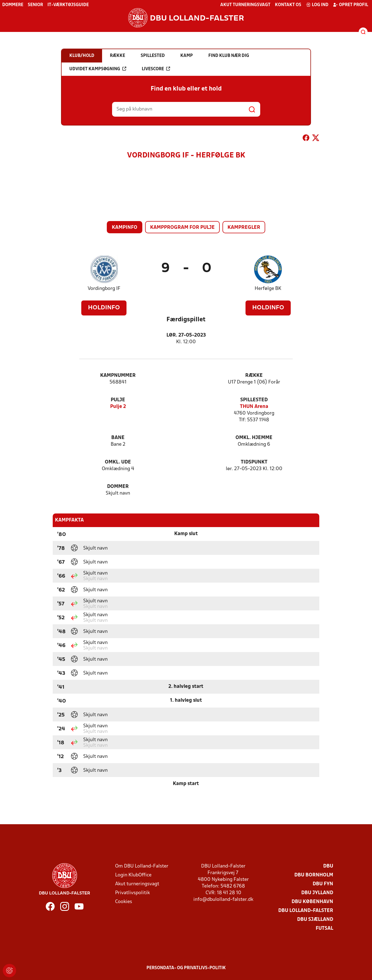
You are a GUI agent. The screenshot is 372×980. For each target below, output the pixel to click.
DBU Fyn (323, 884)
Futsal (324, 928)
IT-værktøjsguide (68, 5)
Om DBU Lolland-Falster (142, 866)
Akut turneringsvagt (245, 5)
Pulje (118, 400)
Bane (118, 438)
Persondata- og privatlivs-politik (186, 968)
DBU (328, 866)
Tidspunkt (254, 462)
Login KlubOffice (133, 875)
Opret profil (351, 5)
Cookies (124, 902)
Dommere (13, 5)
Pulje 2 (118, 407)
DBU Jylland (317, 893)
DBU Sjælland (315, 920)
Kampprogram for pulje (182, 228)
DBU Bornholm (314, 875)
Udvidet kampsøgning (98, 69)
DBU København (312, 902)
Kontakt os (288, 5)
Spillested (254, 400)
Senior (35, 5)
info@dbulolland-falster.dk (223, 900)
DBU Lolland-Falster (306, 911)
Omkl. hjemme (254, 438)
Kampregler (244, 228)
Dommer (118, 487)
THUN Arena (254, 407)
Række (254, 376)
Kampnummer (118, 376)
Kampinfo (125, 228)
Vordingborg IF (104, 289)
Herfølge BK (268, 289)
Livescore (156, 69)
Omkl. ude (118, 462)
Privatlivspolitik (132, 893)
